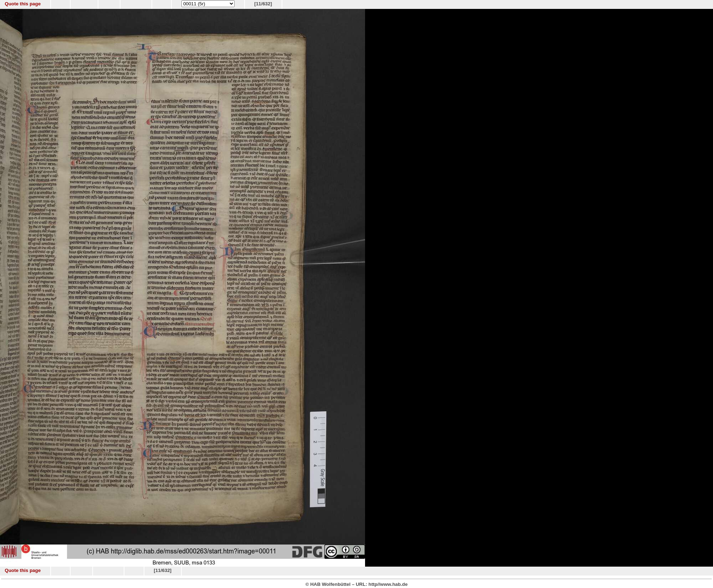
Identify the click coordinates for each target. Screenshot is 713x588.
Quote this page (23, 4)
